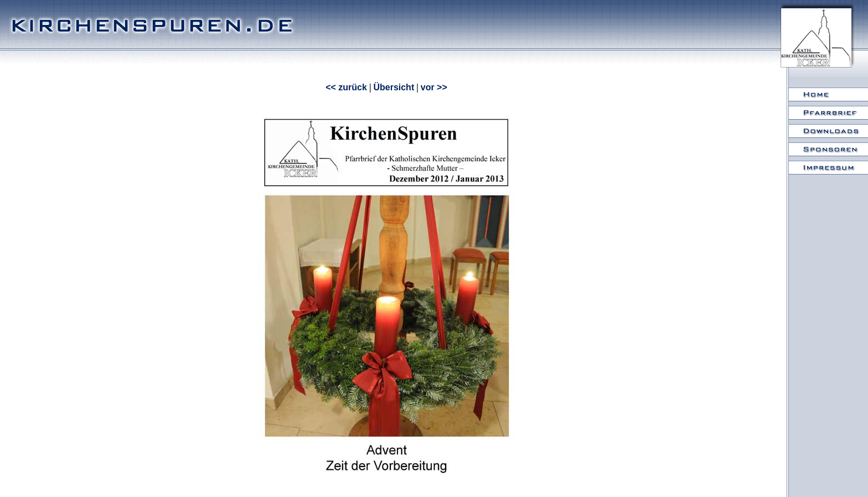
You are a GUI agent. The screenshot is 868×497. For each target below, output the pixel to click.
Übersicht (394, 87)
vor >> (434, 87)
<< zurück (346, 87)
